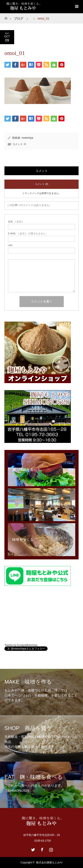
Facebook (42, 849)
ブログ (19, 18)
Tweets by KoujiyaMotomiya (21, 645)
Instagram (50, 849)
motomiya (27, 138)
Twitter (33, 849)
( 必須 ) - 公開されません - (27, 234)
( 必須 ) (15, 222)
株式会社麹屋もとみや (49, 863)
